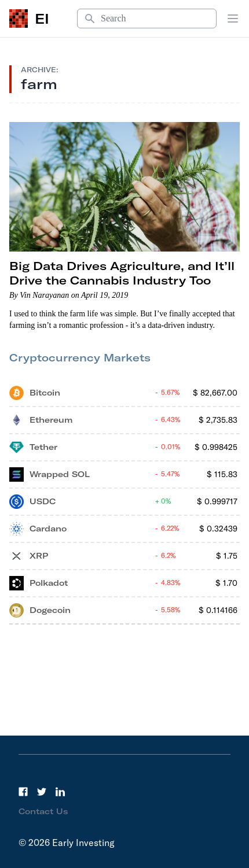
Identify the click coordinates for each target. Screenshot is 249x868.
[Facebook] (23, 792)
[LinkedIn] (60, 792)
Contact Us (43, 811)
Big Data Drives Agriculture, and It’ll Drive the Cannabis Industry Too (122, 273)
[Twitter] (42, 792)
